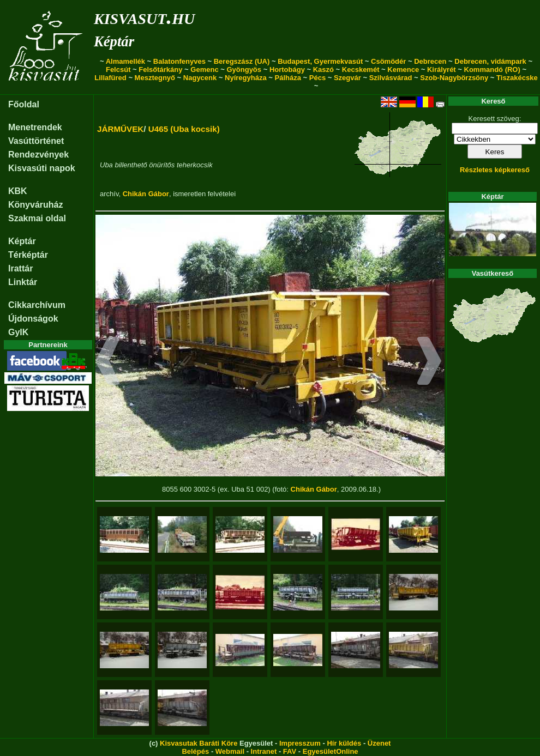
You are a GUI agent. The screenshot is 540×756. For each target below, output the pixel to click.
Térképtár (28, 255)
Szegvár (347, 78)
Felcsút (118, 69)
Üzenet (379, 743)
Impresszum (300, 743)
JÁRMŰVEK (120, 129)
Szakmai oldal (37, 218)
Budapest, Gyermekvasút (320, 61)
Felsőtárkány (160, 69)
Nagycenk (200, 78)
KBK (18, 191)
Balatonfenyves (179, 61)
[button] (108, 362)
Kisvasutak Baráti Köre (199, 743)
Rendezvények (38, 155)
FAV (290, 751)
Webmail (230, 751)
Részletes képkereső (495, 170)
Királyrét (442, 69)
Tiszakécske (517, 78)
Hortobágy (287, 69)
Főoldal (24, 104)
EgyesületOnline (331, 751)
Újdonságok (33, 319)
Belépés (195, 751)
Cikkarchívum (37, 305)
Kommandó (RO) (492, 69)
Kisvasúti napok (42, 168)
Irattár (20, 268)
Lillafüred (110, 78)
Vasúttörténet (36, 141)
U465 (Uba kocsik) (184, 129)
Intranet (264, 751)
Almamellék (125, 61)
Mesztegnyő (155, 78)
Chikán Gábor (146, 194)
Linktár (23, 282)
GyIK (18, 332)
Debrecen (430, 61)
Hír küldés (344, 743)
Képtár (114, 41)
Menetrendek (35, 127)
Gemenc (204, 69)
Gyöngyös (244, 69)
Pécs (317, 78)
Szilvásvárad (391, 78)
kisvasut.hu (144, 17)
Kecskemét (361, 69)
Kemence (403, 69)
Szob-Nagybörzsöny (454, 78)
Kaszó (323, 69)
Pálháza (288, 78)
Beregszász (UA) (242, 61)
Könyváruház (35, 205)
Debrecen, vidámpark (490, 61)
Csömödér (388, 61)
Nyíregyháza (246, 78)
